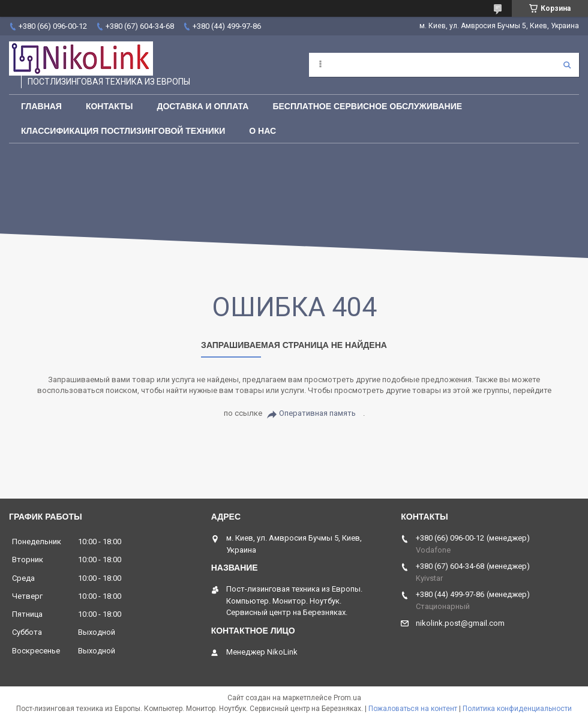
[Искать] (567, 65)
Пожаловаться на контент (413, 709)
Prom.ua (347, 698)
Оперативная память (317, 413)
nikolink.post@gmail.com (460, 623)
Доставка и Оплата (202, 106)
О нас (262, 131)
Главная (41, 106)
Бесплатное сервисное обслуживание (367, 106)
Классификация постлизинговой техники (123, 131)
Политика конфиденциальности (517, 709)
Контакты (109, 106)
